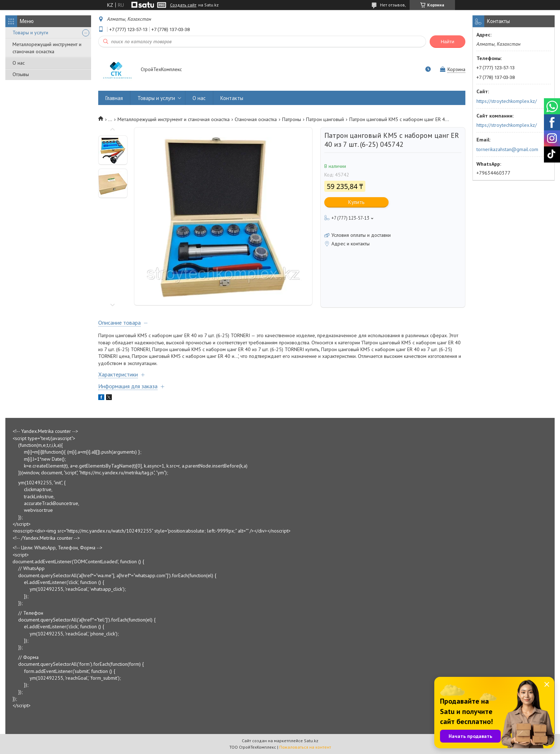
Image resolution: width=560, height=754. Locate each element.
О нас (19, 63)
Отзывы (21, 74)
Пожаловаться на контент (305, 747)
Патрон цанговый (325, 119)
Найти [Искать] (447, 42)
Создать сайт (183, 5)
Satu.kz (311, 741)
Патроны (292, 119)
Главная (114, 98)
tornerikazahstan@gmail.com (507, 149)
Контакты (232, 98)
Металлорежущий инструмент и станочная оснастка (47, 48)
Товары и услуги (30, 33)
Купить (356, 202)
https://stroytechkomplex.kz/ (507, 101)
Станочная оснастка (256, 119)
